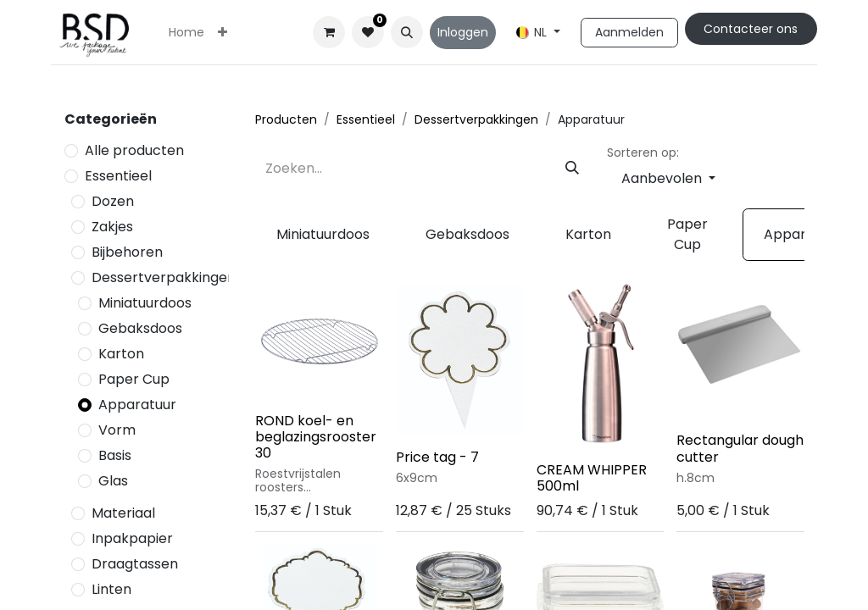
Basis (115, 455)
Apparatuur (137, 405)
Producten (286, 119)
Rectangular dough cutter (740, 448)
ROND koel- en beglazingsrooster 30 (316, 437)
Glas (113, 481)
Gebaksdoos (140, 328)
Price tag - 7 (437, 457)
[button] (407, 32)
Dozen (113, 201)
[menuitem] (186, 33)
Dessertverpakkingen (164, 277)
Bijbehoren (127, 252)
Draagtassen (135, 564)
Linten (111, 589)
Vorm (117, 430)
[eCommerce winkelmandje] (329, 32)
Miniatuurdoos (145, 303)
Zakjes (112, 227)
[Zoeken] (572, 169)
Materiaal (123, 513)
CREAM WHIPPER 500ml (592, 478)
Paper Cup (134, 379)
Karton (121, 354)
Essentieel (118, 176)
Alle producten (134, 150)
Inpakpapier (132, 538)
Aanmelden (629, 32)
